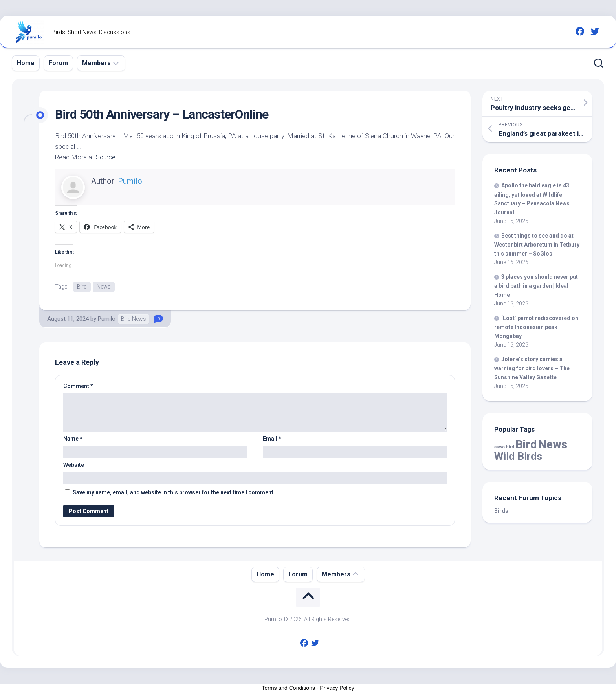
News (104, 287)
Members (96, 63)
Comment (78, 386)
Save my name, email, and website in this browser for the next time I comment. (174, 493)
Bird (82, 287)
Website (74, 465)
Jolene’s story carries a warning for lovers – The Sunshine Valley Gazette (532, 368)
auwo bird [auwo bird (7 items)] (504, 447)
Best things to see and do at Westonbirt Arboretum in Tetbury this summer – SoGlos (537, 245)
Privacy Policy (337, 689)
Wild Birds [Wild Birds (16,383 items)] (518, 456)
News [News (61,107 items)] (553, 444)
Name (73, 439)
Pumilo (130, 181)
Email (272, 439)
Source (106, 157)
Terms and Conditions (289, 689)
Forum (58, 63)
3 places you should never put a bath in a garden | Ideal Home (536, 286)
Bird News (134, 319)
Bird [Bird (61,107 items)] (526, 444)
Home (26, 63)
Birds (501, 511)
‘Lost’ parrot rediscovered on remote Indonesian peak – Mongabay (536, 327)
